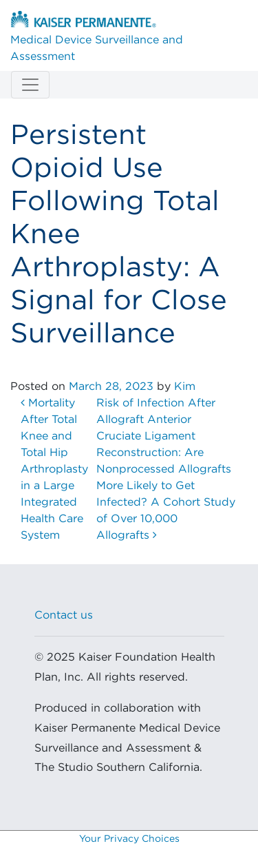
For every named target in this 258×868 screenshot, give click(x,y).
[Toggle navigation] (30, 85)
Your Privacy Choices (129, 839)
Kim (185, 386)
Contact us (64, 615)
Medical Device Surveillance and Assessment (97, 37)
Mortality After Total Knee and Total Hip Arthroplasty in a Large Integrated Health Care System (54, 469)
